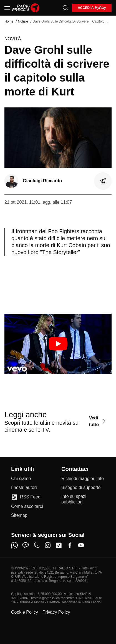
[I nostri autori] (24, 488)
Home (9, 21)
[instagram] (48, 545)
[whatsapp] (14, 545)
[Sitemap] (19, 515)
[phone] (37, 545)
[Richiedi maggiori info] (83, 479)
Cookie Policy (25, 612)
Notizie (23, 21)
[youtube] (81, 545)
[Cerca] (65, 8)
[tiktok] (59, 545)
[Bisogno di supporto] (81, 488)
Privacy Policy (56, 612)
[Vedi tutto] (98, 421)
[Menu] (7, 8)
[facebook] (70, 545)
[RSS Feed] (26, 497)
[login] (92, 8)
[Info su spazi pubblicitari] (83, 499)
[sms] (26, 545)
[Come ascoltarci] (27, 507)
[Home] (26, 8)
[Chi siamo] (21, 479)
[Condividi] (103, 181)
